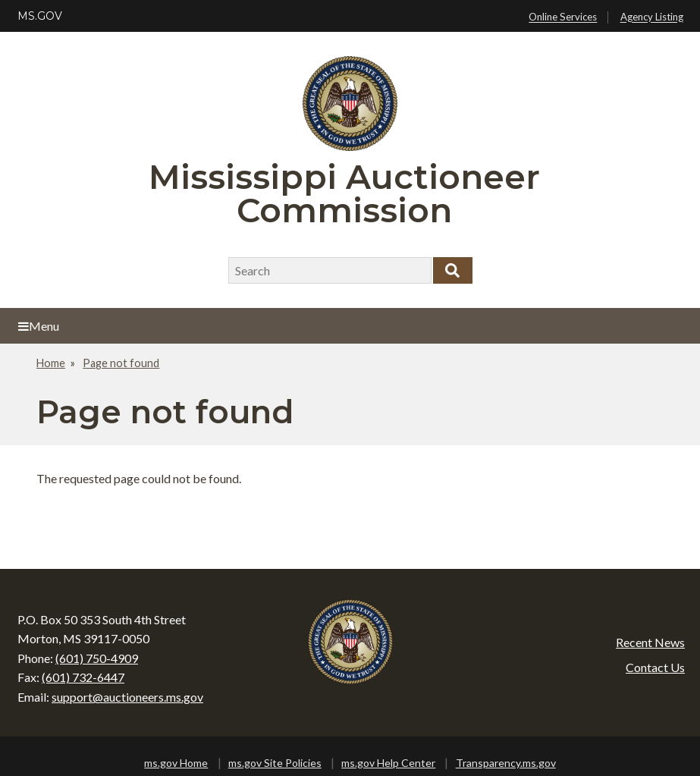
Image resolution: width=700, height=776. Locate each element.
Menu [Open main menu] (39, 326)
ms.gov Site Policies (275, 763)
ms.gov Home (176, 763)
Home (51, 363)
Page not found (121, 363)
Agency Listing (652, 17)
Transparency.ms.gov (506, 763)
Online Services (563, 17)
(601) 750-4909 (97, 658)
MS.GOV (40, 16)
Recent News (650, 642)
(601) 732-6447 (83, 677)
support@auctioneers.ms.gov (127, 697)
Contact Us (655, 667)
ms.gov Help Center (388, 763)
